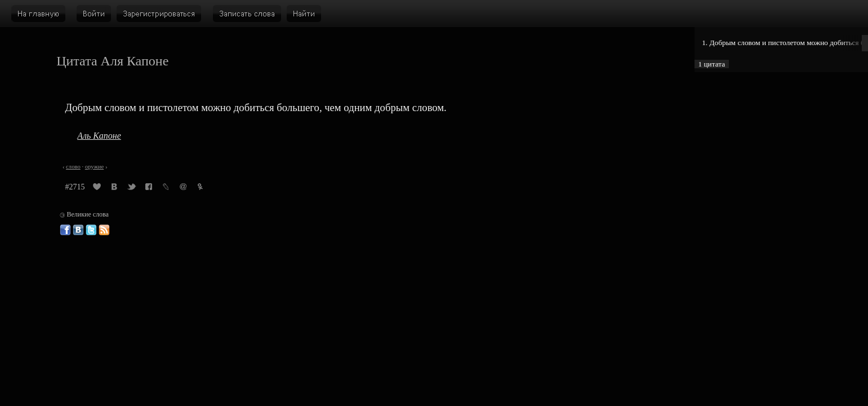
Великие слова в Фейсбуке (65, 230)
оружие (95, 167)
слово (73, 167)
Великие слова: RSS (104, 230)
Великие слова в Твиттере (91, 230)
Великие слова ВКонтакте (78, 230)
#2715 (75, 187)
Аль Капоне (99, 136)
